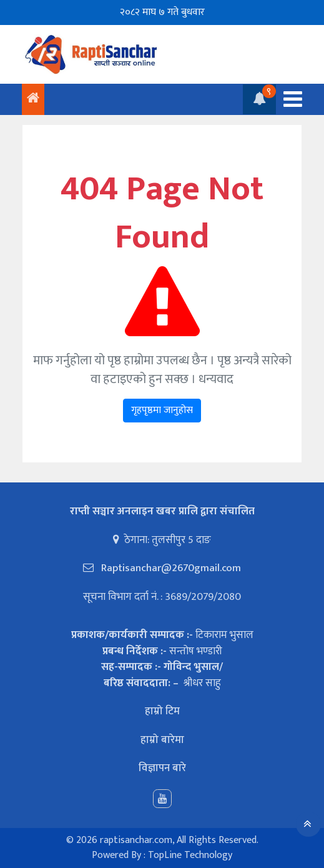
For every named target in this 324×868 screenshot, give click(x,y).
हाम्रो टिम (162, 711)
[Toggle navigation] (289, 99)
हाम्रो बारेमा (162, 740)
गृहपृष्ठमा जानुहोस (162, 410)
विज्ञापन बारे (162, 768)
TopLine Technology (190, 855)
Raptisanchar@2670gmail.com (170, 568)
